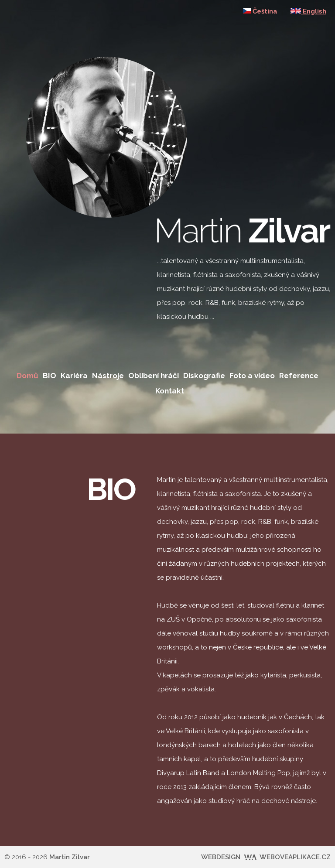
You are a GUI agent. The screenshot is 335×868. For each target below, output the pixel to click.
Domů (27, 376)
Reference (299, 376)
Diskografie (204, 376)
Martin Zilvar (70, 857)
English (308, 11)
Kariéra (74, 376)
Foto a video (252, 376)
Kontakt (170, 391)
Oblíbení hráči (154, 376)
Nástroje (108, 376)
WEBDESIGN (266, 857)
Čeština (260, 11)
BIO (50, 376)
